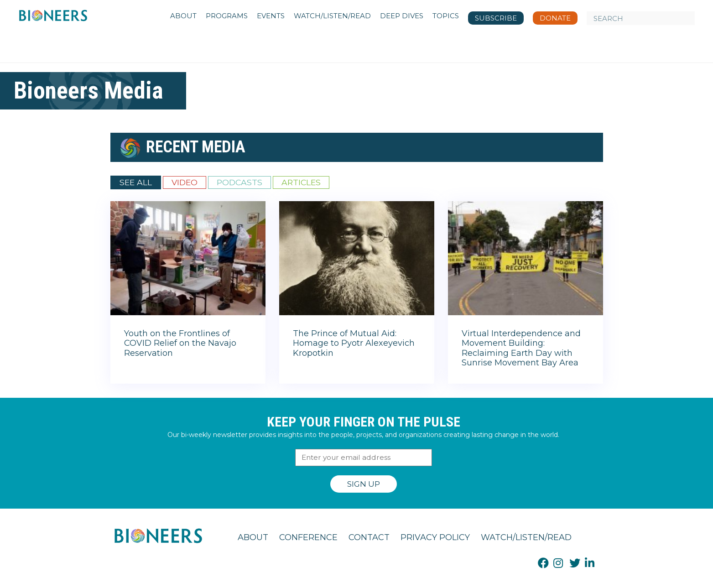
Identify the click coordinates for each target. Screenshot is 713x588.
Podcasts (239, 182)
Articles (301, 182)
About (253, 537)
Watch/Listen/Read (526, 537)
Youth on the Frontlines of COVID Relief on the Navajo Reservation (180, 343)
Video (185, 182)
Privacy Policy (435, 537)
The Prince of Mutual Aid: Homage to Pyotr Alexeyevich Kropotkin (354, 343)
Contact (369, 537)
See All (136, 182)
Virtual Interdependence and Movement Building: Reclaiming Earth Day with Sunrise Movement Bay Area (521, 348)
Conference (308, 537)
